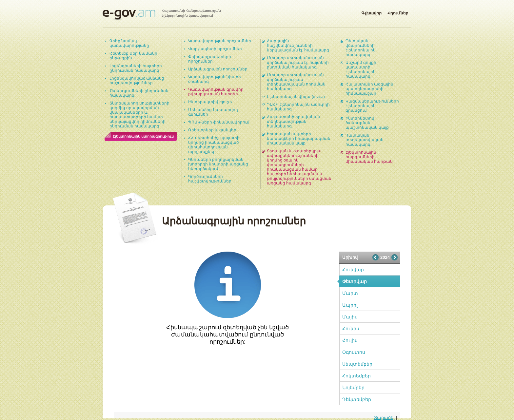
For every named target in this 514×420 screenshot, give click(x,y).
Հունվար (353, 270)
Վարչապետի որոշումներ (215, 49)
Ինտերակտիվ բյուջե (210, 102)
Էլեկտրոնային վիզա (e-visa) (296, 97)
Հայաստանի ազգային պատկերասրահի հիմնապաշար (369, 89)
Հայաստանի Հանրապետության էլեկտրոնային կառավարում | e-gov (162, 15)
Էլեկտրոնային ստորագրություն (143, 136)
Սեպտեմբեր (357, 364)
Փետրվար (355, 281)
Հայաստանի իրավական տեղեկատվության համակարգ (294, 122)
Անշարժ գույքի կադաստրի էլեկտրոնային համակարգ (361, 69)
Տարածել (384, 418)
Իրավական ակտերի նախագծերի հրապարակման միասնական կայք (299, 139)
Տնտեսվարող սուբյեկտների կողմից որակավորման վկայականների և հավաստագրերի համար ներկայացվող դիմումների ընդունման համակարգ (139, 115)
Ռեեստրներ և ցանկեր (212, 130)
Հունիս (351, 329)
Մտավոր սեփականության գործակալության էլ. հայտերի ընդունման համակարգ (298, 63)
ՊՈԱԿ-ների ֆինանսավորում (219, 122)
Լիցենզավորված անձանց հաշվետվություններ (137, 81)
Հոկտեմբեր (356, 376)
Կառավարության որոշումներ (220, 41)
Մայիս (350, 317)
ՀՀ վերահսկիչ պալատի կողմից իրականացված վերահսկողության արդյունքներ (214, 145)
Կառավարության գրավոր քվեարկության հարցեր (216, 92)
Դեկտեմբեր (357, 399)
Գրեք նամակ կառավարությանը (129, 43)
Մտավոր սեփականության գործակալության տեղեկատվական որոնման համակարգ (296, 82)
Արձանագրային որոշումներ (218, 69)
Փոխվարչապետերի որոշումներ (210, 59)
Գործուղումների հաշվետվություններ (210, 179)
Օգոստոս (354, 352)
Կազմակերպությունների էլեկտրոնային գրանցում (372, 106)
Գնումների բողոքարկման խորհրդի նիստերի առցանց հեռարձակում (218, 164)
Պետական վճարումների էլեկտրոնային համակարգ (361, 48)
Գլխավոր (371, 12)
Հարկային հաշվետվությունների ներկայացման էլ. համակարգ (298, 46)
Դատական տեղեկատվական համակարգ (365, 140)
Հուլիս (350, 340)
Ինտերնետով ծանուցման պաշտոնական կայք (367, 123)
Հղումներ (398, 12)
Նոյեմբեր (353, 388)
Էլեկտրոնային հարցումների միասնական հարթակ (369, 157)
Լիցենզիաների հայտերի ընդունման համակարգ (136, 68)
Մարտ (350, 293)
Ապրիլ (350, 305)
